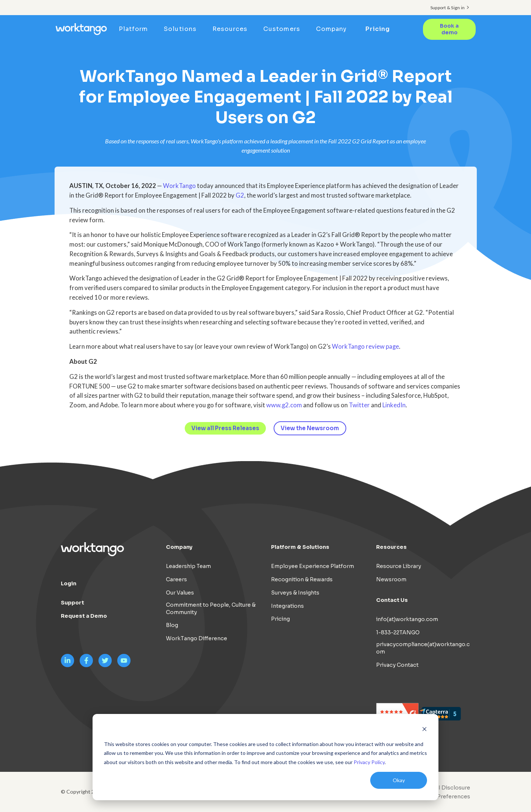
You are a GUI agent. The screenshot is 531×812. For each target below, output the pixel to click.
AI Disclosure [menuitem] (452, 788)
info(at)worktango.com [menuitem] (407, 619)
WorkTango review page (365, 346)
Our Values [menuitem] (180, 593)
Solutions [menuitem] (183, 29)
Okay (399, 780)
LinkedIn (394, 405)
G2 (240, 195)
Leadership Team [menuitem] (188, 566)
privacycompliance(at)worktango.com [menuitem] (423, 648)
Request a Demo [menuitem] (84, 616)
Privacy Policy (369, 762)
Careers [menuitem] (176, 579)
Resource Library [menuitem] (399, 566)
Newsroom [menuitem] (391, 579)
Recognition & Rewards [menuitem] (302, 579)
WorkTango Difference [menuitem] (197, 638)
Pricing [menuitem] (378, 29)
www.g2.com (284, 405)
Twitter (359, 405)
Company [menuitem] (334, 29)
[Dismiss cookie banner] (424, 730)
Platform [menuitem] (136, 29)
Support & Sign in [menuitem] (447, 8)
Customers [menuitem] (284, 29)
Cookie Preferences (443, 797)
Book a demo (449, 29)
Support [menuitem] (72, 603)
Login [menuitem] (69, 583)
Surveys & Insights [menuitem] (295, 593)
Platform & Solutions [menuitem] (300, 547)
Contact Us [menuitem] (392, 600)
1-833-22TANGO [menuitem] (398, 632)
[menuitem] (441, 797)
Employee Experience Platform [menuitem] (313, 566)
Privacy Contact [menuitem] (397, 665)
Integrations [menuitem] (287, 606)
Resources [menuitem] (232, 29)
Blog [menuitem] (172, 625)
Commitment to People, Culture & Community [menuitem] (211, 609)
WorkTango (179, 186)
